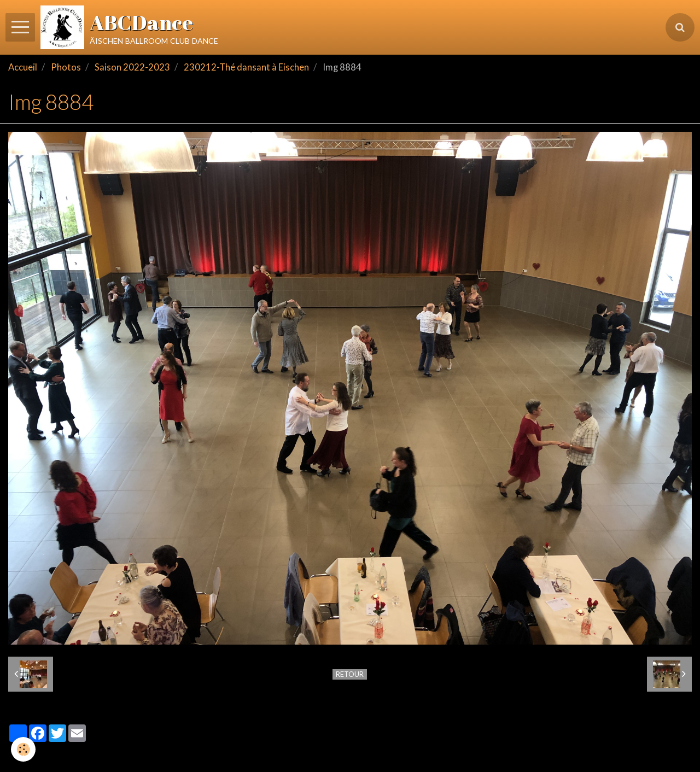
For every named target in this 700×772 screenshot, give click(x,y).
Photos (66, 67)
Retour (350, 674)
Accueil (23, 67)
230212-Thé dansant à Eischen (246, 67)
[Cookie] (23, 749)
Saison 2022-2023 (132, 67)
